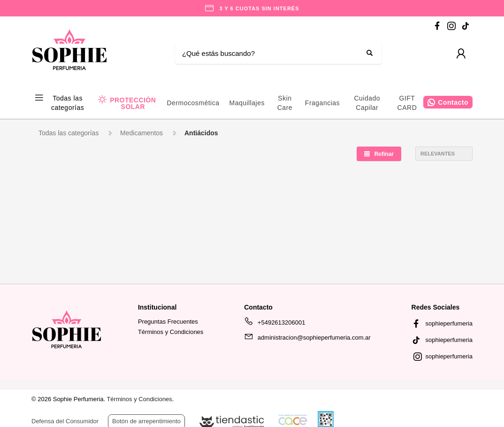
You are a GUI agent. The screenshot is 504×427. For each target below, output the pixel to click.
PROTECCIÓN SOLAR (133, 103)
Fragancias (322, 103)
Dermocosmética (193, 103)
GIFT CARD (407, 103)
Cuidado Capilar (367, 103)
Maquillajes (247, 103)
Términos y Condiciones (171, 332)
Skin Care (285, 103)
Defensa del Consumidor (65, 421)
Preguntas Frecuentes (168, 322)
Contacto (453, 102)
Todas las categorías (68, 103)
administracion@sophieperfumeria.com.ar (307, 339)
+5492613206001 (275, 324)
